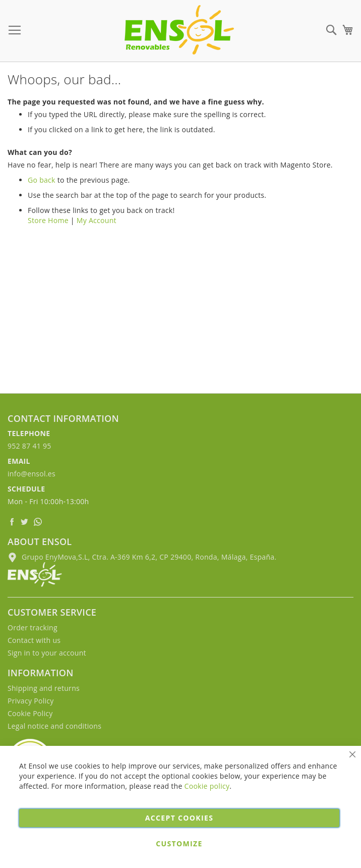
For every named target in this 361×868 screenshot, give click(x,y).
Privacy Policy (31, 701)
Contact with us (34, 640)
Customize (179, 844)
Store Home (48, 220)
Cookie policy (207, 786)
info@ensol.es (32, 474)
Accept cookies (179, 818)
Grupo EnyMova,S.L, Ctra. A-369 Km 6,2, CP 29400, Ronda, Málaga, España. (142, 557)
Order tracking (33, 628)
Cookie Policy (30, 713)
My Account (97, 220)
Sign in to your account (47, 653)
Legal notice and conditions (54, 726)
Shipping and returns (44, 688)
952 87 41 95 (29, 446)
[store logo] (179, 30)
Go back (42, 180)
